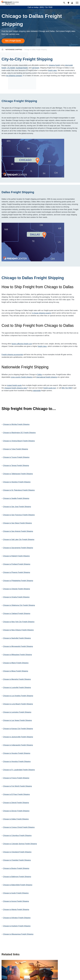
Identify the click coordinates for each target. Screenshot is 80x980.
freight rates (52, 70)
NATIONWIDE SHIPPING (14, 50)
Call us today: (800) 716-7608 (40, 7)
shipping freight (54, 65)
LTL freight (11, 68)
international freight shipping (47, 377)
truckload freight (22, 68)
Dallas (40, 375)
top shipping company (14, 76)
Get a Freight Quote (13, 41)
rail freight (36, 68)
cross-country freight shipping (22, 377)
